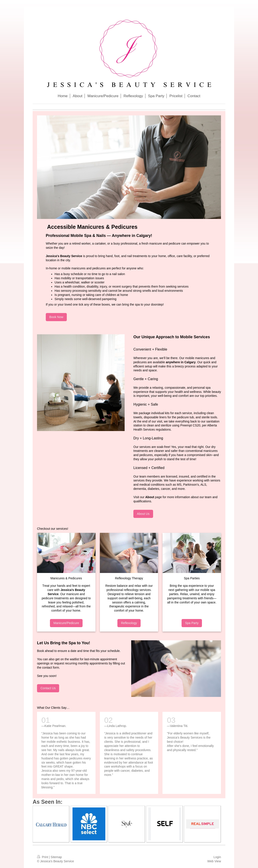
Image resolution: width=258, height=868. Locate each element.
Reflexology (129, 623)
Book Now (56, 317)
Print (43, 857)
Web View (214, 861)
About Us (143, 514)
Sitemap (56, 857)
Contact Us (48, 688)
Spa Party (192, 623)
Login (217, 857)
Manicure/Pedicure (66, 623)
